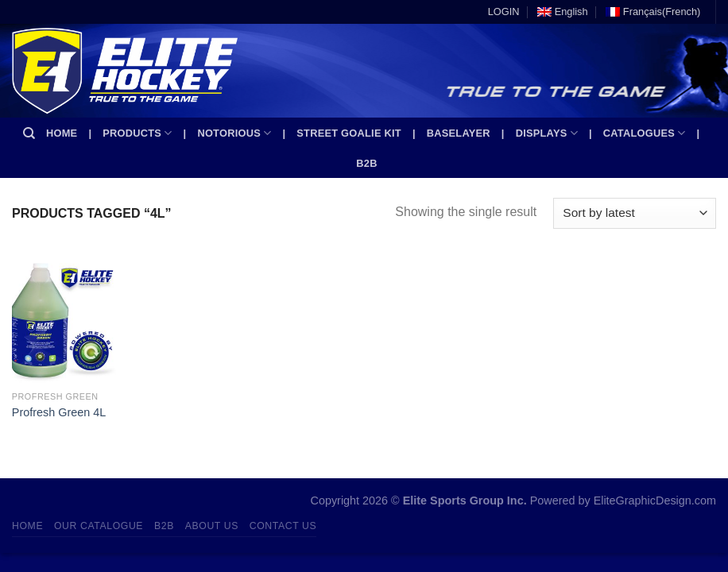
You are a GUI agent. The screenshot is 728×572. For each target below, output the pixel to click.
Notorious (234, 133)
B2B (366, 163)
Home (62, 133)
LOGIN (504, 12)
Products (137, 133)
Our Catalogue (99, 526)
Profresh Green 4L (59, 412)
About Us (212, 526)
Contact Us (283, 526)
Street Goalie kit (349, 133)
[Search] (29, 133)
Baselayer (459, 133)
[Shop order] (635, 213)
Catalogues (645, 133)
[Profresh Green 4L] (64, 320)
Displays (547, 133)
